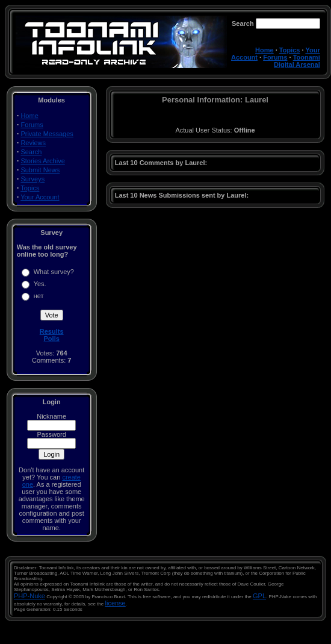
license (116, 603)
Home (264, 50)
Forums (275, 57)
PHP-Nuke (29, 596)
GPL (259, 596)
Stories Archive (42, 161)
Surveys (32, 179)
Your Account (40, 197)
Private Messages (47, 134)
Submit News (40, 170)
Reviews (33, 143)
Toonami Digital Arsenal (297, 61)
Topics (290, 50)
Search (31, 152)
